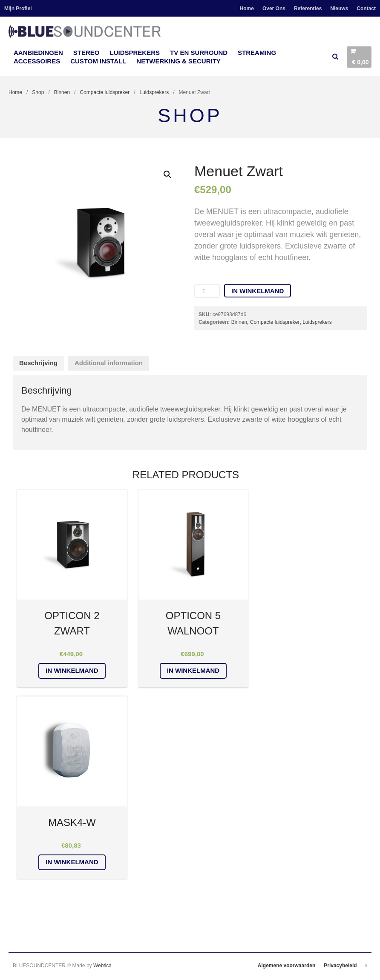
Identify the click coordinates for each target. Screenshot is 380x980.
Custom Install (98, 61)
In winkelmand (258, 291)
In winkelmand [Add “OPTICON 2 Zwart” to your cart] (72, 670)
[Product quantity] (207, 291)
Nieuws (339, 9)
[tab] (38, 363)
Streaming (257, 53)
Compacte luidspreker (105, 92)
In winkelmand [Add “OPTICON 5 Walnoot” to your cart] (193, 670)
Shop (38, 92)
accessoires (37, 61)
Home (247, 9)
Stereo (86, 53)
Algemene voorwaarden (286, 966)
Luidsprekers (135, 53)
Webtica (102, 966)
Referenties (308, 9)
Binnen (62, 92)
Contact (366, 9)
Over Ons (274, 9)
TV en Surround (199, 53)
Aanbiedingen (38, 53)
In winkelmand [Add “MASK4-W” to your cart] (72, 862)
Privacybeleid (340, 966)
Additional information (109, 363)
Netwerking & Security (178, 61)
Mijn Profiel (18, 9)
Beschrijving (38, 363)
